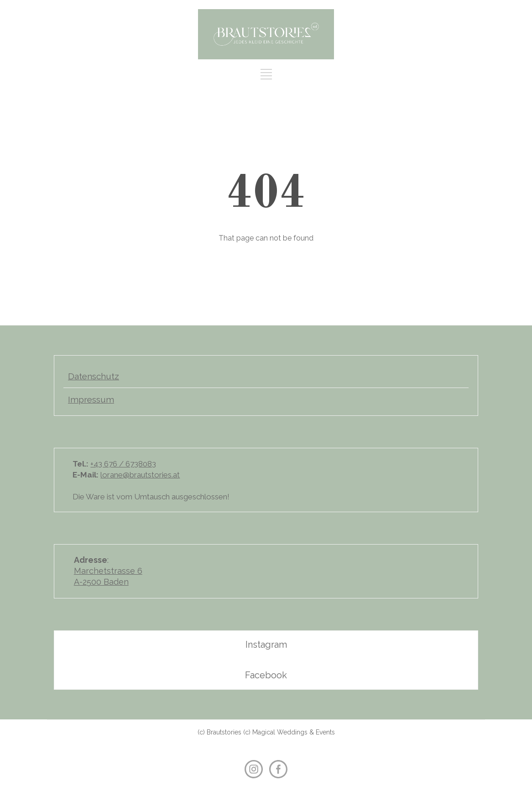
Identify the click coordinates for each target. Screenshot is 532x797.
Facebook (266, 675)
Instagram (266, 645)
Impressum (91, 399)
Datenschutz (94, 376)
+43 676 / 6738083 (123, 464)
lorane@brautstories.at (140, 475)
